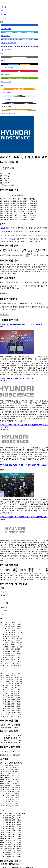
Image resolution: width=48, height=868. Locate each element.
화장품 (3, 232)
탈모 (2, 235)
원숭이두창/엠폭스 (7, 239)
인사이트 (4, 18)
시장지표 (4, 7)
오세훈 (3, 228)
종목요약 (4, 11)
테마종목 (4, 14)
